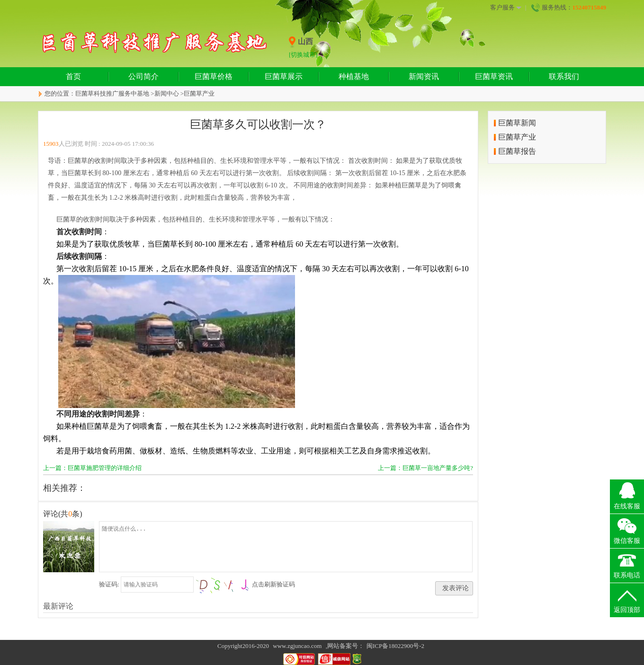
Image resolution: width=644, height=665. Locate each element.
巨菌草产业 (199, 93)
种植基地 (354, 76)
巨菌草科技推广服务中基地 (112, 93)
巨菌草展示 (284, 76)
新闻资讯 (424, 76)
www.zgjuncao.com (297, 646)
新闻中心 (167, 93)
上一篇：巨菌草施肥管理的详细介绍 (92, 468)
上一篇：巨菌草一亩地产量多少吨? (425, 468)
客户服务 (506, 8)
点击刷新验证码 (273, 584)
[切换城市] (303, 55)
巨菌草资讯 (494, 76)
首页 (73, 76)
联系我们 (564, 76)
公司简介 (143, 76)
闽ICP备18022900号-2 (395, 646)
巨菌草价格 (214, 76)
